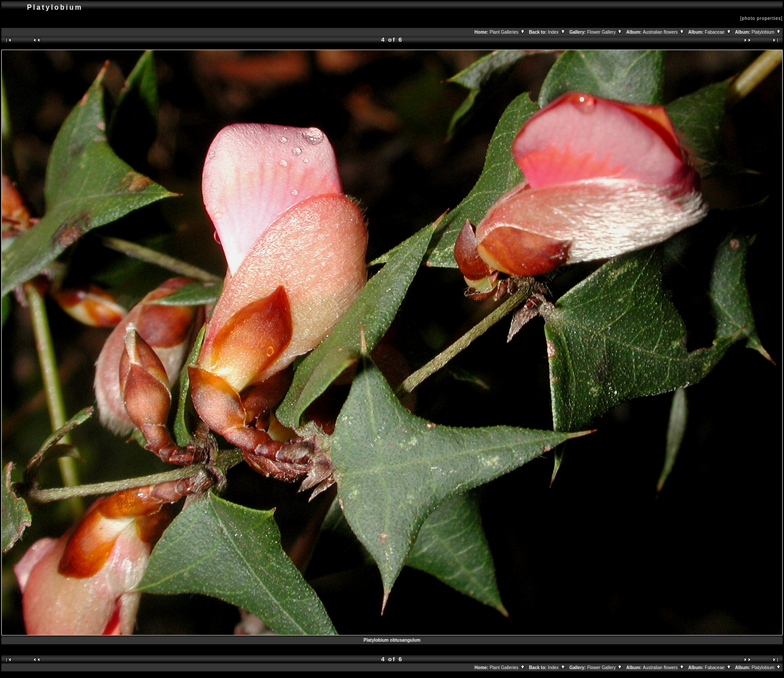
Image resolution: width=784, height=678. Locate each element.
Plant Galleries (508, 32)
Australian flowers (664, 32)
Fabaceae (718, 32)
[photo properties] (761, 18)
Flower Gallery (605, 32)
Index (557, 32)
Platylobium (766, 32)
